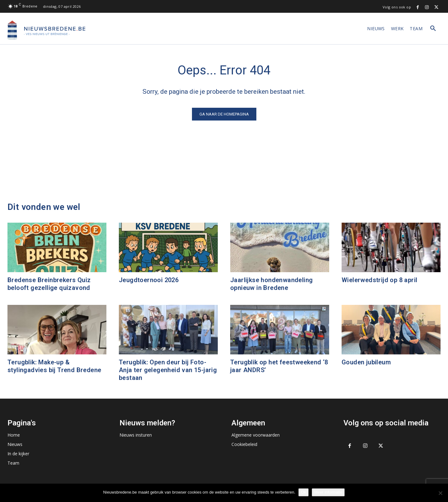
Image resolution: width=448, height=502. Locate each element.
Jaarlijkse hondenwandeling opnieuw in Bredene (271, 284)
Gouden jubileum (366, 362)
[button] (433, 29)
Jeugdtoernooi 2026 (149, 280)
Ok (303, 492)
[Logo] (46, 30)
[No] (440, 493)
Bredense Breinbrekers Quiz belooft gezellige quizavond (49, 284)
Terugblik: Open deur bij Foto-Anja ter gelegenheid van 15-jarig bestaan (168, 370)
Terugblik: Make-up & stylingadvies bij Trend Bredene (54, 366)
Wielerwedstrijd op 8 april (379, 280)
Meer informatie (328, 492)
